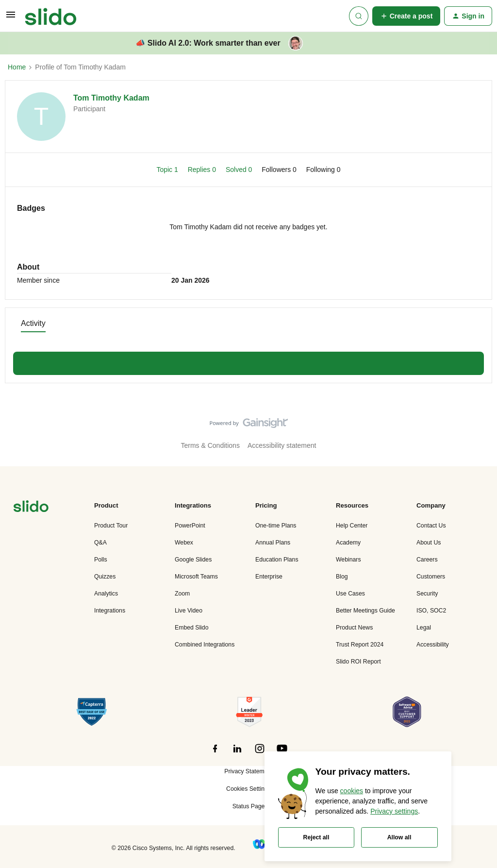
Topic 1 (168, 170)
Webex (184, 543)
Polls (101, 560)
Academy (348, 543)
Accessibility (433, 645)
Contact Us (431, 526)
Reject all (316, 837)
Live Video (189, 611)
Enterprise (269, 577)
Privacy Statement (248, 771)
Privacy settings (394, 811)
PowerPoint (190, 526)
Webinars (348, 560)
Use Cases (350, 594)
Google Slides (193, 560)
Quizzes (105, 577)
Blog (342, 577)
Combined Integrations (205, 645)
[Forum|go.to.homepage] (51, 16)
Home (17, 67)
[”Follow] (215, 754)
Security (427, 594)
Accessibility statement (282, 445)
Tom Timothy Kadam (111, 98)
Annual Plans (273, 543)
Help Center (352, 526)
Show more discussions (248, 360)
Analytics (106, 594)
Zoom (182, 594)
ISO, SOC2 (431, 611)
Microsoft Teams (196, 577)
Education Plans (277, 560)
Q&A (100, 543)
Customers (431, 577)
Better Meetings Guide (365, 611)
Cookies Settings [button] (248, 789)
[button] (11, 18)
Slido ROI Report (358, 662)
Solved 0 (240, 170)
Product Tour (111, 526)
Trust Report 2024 (360, 645)
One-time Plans (276, 526)
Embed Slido (191, 628)
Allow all (399, 837)
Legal (424, 628)
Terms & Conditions (210, 445)
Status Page (249, 806)
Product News (354, 628)
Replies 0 (203, 170)
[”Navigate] (31, 508)
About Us (429, 543)
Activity (33, 323)
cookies (352, 791)
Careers (427, 560)
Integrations (110, 611)
